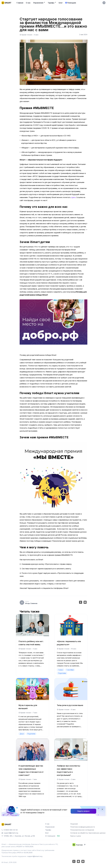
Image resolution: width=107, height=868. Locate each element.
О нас (47, 824)
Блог (47, 833)
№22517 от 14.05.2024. (25, 847)
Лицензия (74, 824)
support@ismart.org (11, 833)
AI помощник (50, 836)
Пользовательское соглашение (82, 830)
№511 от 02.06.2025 (25, 853)
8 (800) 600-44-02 (11, 830)
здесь (73, 197)
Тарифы (48, 830)
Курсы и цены (76, 836)
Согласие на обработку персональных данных (88, 833)
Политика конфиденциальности (83, 827)
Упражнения (50, 827)
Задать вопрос (83, 811)
